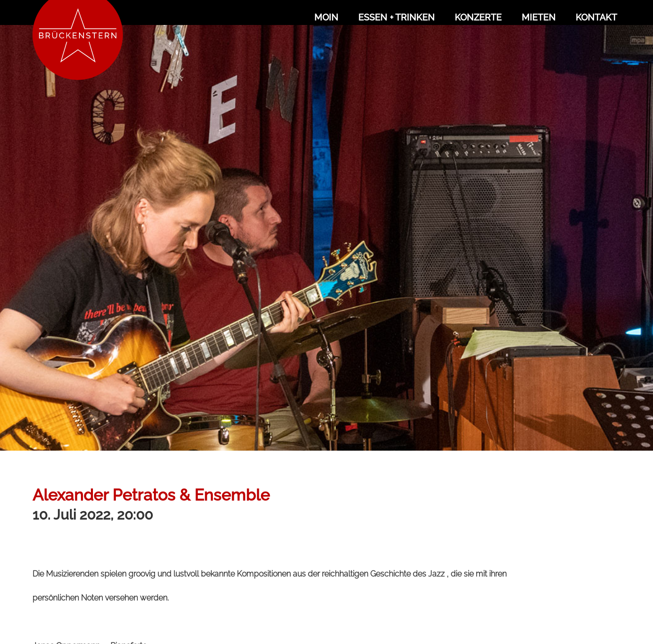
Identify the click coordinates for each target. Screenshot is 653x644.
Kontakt (596, 17)
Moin (326, 17)
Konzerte (478, 17)
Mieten (539, 17)
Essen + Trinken (396, 17)
